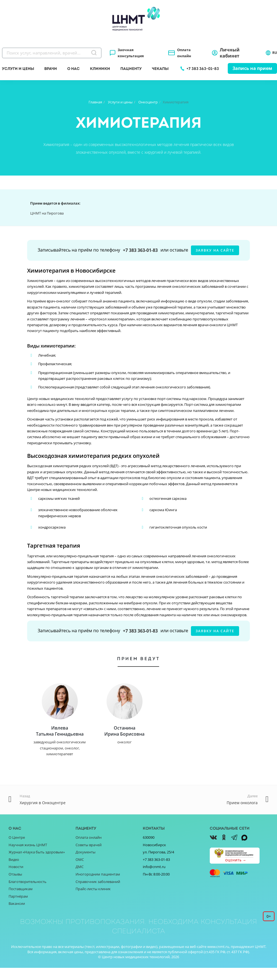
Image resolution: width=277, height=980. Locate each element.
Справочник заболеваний (98, 893)
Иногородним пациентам (98, 886)
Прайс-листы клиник (93, 901)
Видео (14, 872)
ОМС (80, 872)
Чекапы (160, 69)
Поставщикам (21, 901)
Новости (16, 879)
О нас (73, 69)
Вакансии (17, 916)
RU (271, 53)
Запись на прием (252, 68)
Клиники (100, 69)
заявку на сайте (215, 250)
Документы (86, 864)
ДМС (80, 879)
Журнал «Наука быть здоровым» (37, 864)
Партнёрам (18, 908)
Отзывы (15, 886)
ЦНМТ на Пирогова (47, 213)
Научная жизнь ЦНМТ (28, 857)
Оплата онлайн (184, 53)
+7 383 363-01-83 (203, 69)
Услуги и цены (18, 69)
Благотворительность (28, 893)
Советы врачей (89, 857)
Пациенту (131, 69)
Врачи (51, 69)
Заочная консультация (131, 53)
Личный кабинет (230, 53)
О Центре (17, 850)
